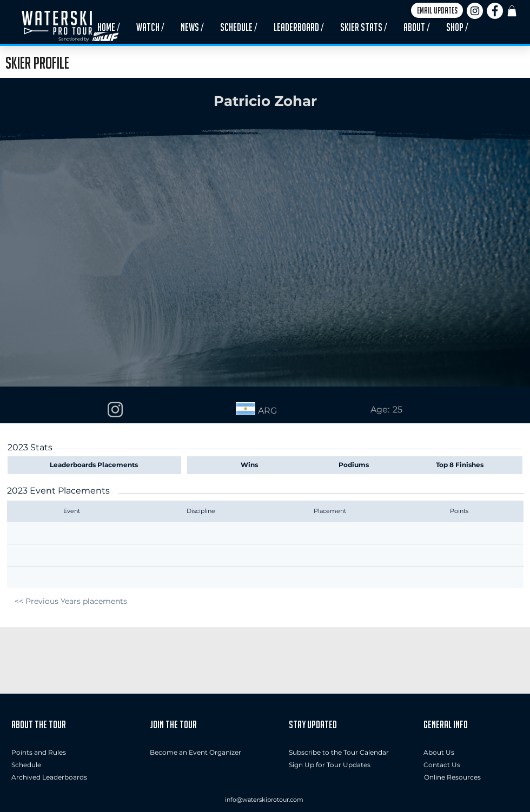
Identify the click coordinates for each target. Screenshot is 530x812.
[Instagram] (475, 11)
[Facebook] (495, 11)
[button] (437, 10)
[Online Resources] (452, 778)
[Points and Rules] (39, 753)
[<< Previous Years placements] (71, 601)
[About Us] (471, 753)
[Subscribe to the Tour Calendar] (339, 753)
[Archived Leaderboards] (52, 778)
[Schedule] (34, 765)
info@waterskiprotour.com (264, 800)
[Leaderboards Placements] (96, 465)
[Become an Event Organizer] (196, 753)
